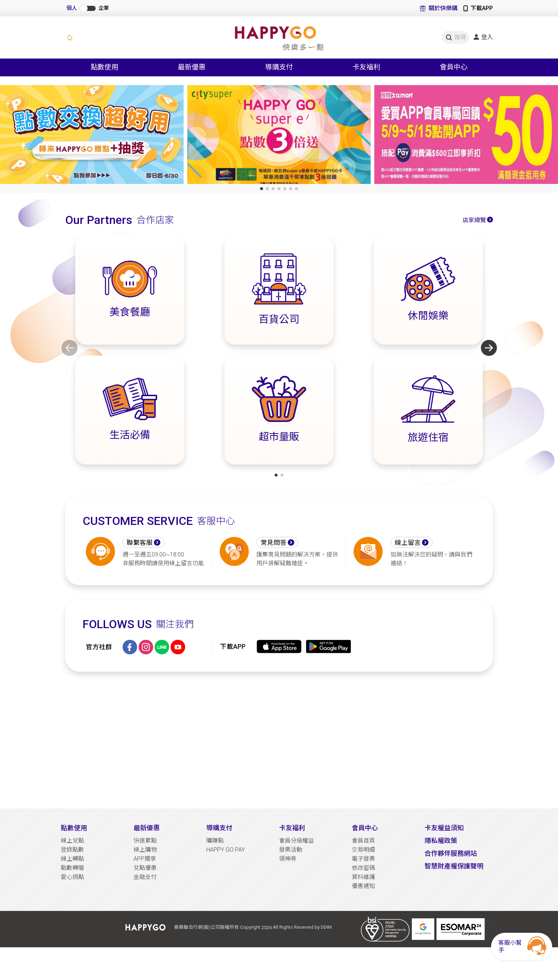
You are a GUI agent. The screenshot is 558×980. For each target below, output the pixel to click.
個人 (72, 8)
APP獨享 (145, 859)
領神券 (288, 859)
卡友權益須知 (444, 828)
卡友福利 (292, 828)
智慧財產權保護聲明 (454, 866)
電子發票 (363, 859)
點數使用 (74, 828)
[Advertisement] (279, 740)
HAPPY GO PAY (226, 850)
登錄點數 (72, 850)
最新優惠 (147, 828)
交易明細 (363, 850)
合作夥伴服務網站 (451, 853)
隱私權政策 (441, 841)
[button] (262, 189)
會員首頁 (363, 841)
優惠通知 (363, 886)
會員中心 (365, 828)
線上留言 (408, 543)
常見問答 (274, 543)
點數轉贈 (72, 868)
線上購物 (145, 850)
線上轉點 (72, 859)
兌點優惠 (145, 868)
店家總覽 (474, 220)
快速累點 (145, 841)
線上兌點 (72, 841)
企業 (104, 8)
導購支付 (219, 828)
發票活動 (291, 850)
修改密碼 (363, 868)
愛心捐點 (72, 877)
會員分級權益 (296, 841)
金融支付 (145, 877)
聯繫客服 (140, 543)
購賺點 (215, 841)
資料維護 (363, 877)
